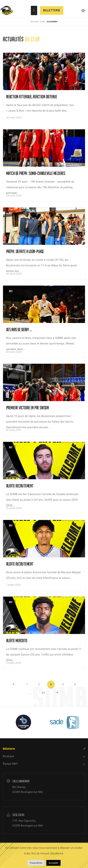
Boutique (8, 756)
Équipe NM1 (10, 764)
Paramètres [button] (36, 863)
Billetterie (9, 749)
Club (42, 21)
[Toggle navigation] (83, 11)
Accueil (34, 21)
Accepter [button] (53, 863)
